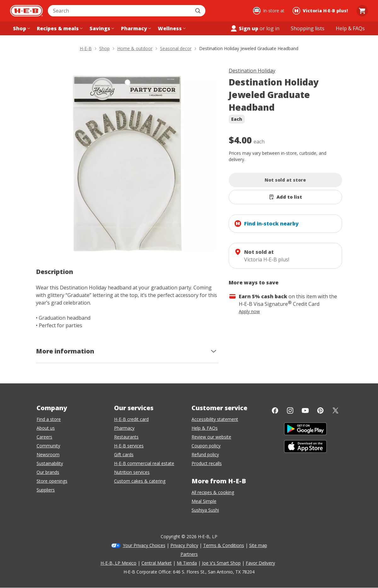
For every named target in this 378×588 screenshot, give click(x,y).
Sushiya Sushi (205, 510)
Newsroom (48, 454)
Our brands (48, 472)
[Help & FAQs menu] (350, 28)
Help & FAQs (205, 428)
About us (46, 428)
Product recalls (207, 463)
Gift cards (124, 454)
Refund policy (205, 454)
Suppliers (46, 490)
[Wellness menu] (171, 28)
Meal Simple (204, 501)
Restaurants (126, 437)
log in (273, 28)
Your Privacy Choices (144, 545)
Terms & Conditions (224, 545)
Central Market (157, 563)
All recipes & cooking (213, 492)
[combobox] (120, 11)
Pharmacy (124, 428)
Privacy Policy (184, 545)
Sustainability (50, 463)
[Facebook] (275, 410)
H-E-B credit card (131, 419)
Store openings (52, 481)
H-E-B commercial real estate (144, 463)
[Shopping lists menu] (308, 28)
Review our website (211, 437)
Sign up (244, 28)
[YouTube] (305, 410)
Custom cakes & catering (140, 481)
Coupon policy (206, 446)
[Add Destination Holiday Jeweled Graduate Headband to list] (285, 197)
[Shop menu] (21, 28)
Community (48, 446)
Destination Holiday (252, 71)
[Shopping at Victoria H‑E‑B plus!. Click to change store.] (321, 11)
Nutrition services (132, 472)
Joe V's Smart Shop (221, 563)
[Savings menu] (101, 28)
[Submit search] (198, 11)
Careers (44, 437)
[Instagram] (290, 410)
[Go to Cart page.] (362, 11)
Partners (189, 554)
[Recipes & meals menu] (59, 28)
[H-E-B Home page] (26, 11)
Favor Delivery (260, 563)
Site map (258, 545)
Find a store (49, 419)
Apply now (249, 311)
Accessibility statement (215, 419)
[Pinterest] (320, 410)
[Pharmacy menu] (135, 28)
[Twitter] (335, 410)
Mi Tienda (187, 563)
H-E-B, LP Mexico (118, 563)
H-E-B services (129, 446)
